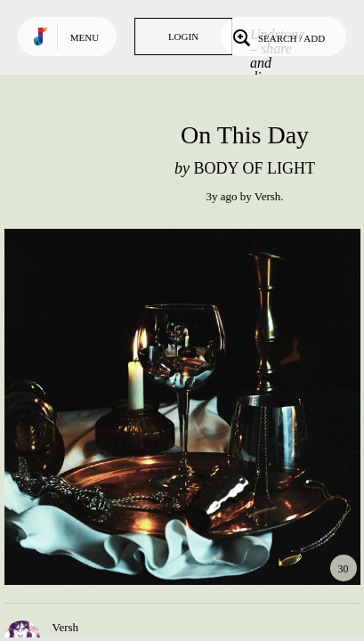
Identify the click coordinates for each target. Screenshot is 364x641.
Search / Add (277, 37)
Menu (85, 37)
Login (183, 37)
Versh (268, 196)
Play (182, 407)
